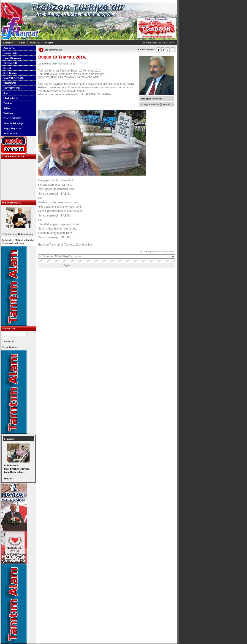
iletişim (49, 43)
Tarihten (8, 113)
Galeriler (8, 43)
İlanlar (21, 43)
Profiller (8, 103)
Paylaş (67, 265)
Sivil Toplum (10, 73)
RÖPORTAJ (10, 133)
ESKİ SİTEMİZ (12, 118)
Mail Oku (35, 43)
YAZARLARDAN (13, 78)
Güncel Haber (11, 53)
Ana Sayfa (9, 48)
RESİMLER (10, 63)
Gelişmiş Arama (10, 347)
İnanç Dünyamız (12, 58)
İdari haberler (11, 98)
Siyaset (7, 68)
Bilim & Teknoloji (13, 123)
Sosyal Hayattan (12, 128)
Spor (6, 93)
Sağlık (7, 108)
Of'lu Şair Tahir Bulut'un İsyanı (19, 221)
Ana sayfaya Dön (53, 50)
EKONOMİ (10, 83)
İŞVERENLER (12, 88)
